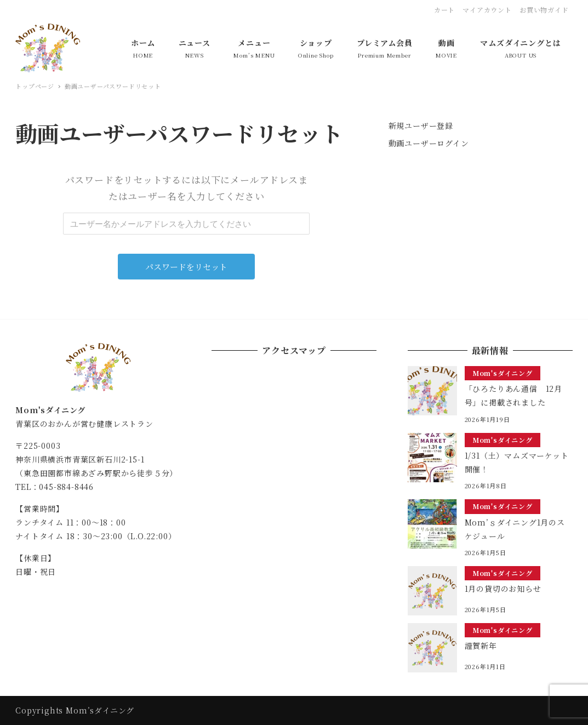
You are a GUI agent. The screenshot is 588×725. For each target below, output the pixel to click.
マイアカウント (487, 10)
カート (444, 10)
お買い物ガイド (544, 10)
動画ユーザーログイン (429, 143)
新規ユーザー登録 (421, 125)
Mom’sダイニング (100, 710)
